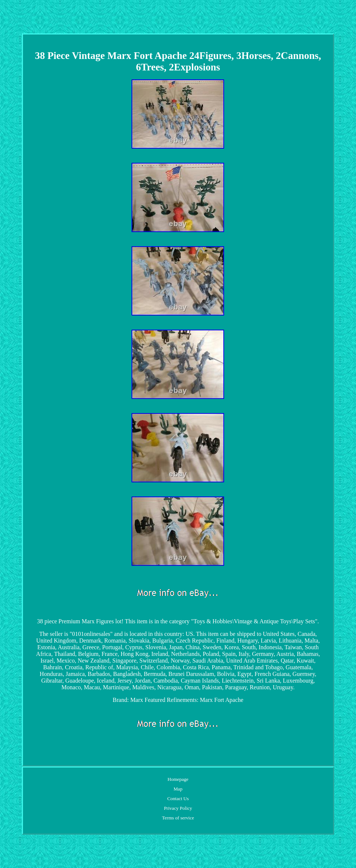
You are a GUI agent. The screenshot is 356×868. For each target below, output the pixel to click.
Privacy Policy (178, 808)
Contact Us (178, 798)
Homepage (178, 779)
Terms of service (178, 818)
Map (178, 789)
